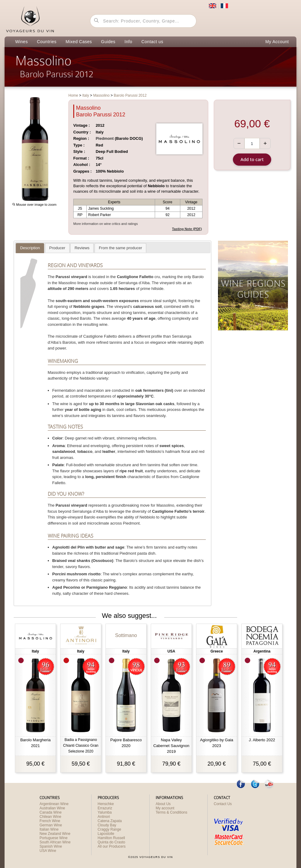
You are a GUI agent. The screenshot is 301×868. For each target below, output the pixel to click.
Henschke (106, 804)
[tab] (30, 248)
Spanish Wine (51, 846)
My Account (277, 42)
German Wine (51, 825)
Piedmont (105, 138)
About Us (163, 804)
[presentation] (30, 248)
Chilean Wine (50, 817)
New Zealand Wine (55, 834)
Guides (108, 42)
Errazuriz (105, 808)
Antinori (104, 817)
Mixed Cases (79, 42)
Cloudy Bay (107, 825)
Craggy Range (109, 829)
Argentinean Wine (54, 804)
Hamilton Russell (111, 838)
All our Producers (112, 846)
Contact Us (223, 804)
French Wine (50, 821)
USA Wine (48, 851)
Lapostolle (106, 834)
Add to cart (252, 159)
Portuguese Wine (54, 838)
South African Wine (55, 842)
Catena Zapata (110, 821)
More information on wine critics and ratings (106, 224)
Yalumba (105, 812)
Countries (47, 42)
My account (165, 808)
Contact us (152, 42)
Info (128, 42)
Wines (21, 42)
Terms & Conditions (171, 812)
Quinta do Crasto (111, 842)
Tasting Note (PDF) (187, 229)
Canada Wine (51, 812)
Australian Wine (52, 808)
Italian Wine (49, 829)
